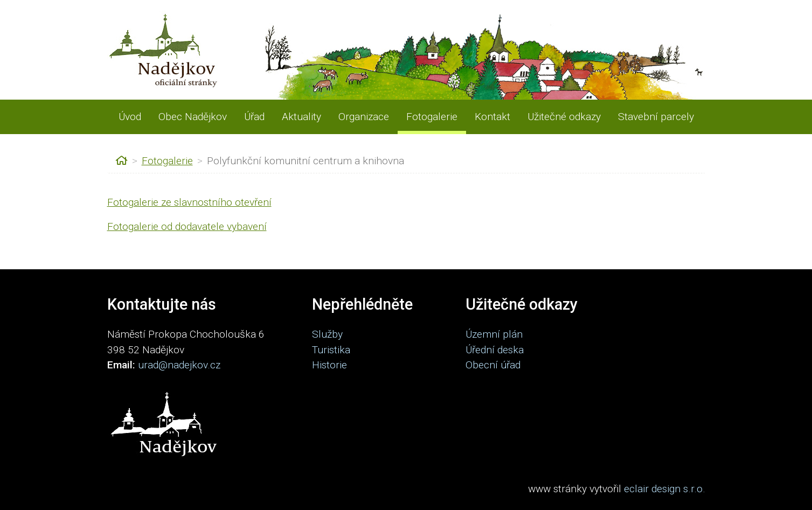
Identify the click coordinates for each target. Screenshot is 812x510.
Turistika (331, 350)
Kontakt (492, 117)
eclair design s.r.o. (665, 489)
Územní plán (494, 334)
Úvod (130, 117)
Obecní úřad (493, 365)
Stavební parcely (656, 117)
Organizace (364, 117)
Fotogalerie (432, 117)
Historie (329, 365)
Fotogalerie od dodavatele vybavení (187, 226)
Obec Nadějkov (193, 117)
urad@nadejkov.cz (179, 365)
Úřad (254, 117)
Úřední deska (495, 350)
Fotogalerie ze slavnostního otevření (189, 202)
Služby (327, 334)
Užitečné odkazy (564, 117)
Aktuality (301, 117)
